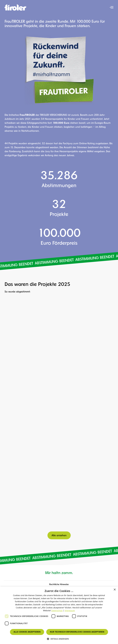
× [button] (115, 590)
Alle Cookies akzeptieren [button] (27, 632)
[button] (59, 639)
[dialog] (59, 615)
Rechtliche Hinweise (59, 585)
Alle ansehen (59, 536)
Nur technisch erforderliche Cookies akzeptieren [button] (77, 632)
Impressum (70, 611)
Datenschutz (57, 611)
